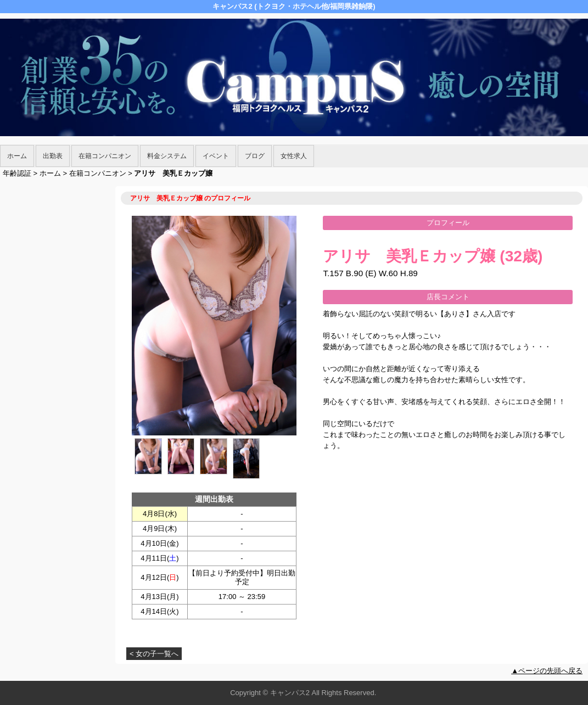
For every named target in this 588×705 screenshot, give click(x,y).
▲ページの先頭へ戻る (547, 671)
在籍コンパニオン (105, 156)
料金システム (167, 156)
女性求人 (294, 156)
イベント (216, 156)
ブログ (255, 156)
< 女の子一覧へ (154, 654)
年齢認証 (17, 173)
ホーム (17, 156)
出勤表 (53, 156)
